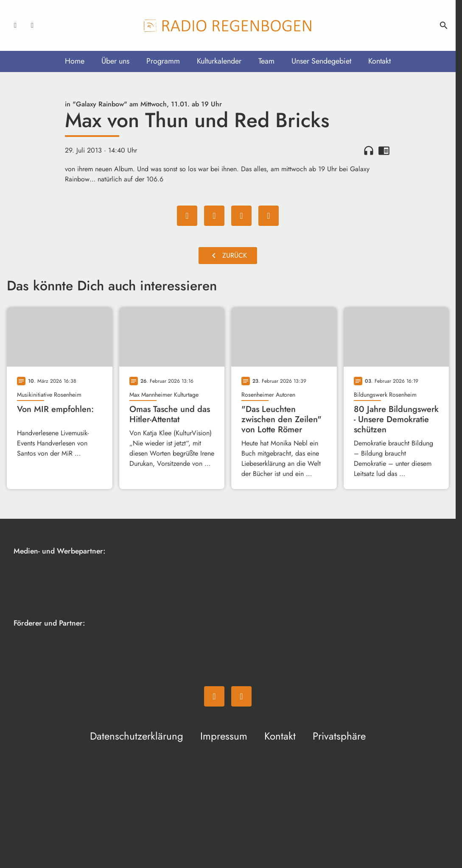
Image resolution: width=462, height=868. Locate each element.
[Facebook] (15, 25)
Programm (163, 61)
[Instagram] (32, 25)
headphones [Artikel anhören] (369, 150)
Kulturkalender (219, 61)
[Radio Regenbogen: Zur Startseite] (228, 25)
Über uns (115, 61)
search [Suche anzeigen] (444, 25)
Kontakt (379, 61)
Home (75, 61)
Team (266, 61)
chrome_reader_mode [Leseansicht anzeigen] (384, 150)
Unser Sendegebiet (321, 61)
